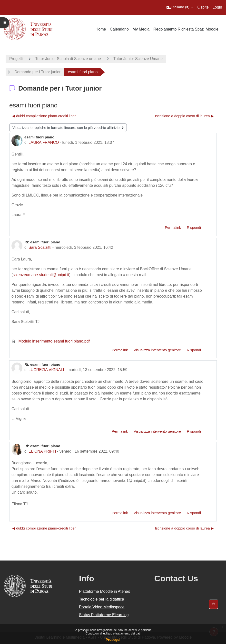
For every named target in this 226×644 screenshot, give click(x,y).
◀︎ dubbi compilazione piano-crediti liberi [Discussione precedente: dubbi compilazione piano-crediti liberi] (44, 116)
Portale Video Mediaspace (102, 607)
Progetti (16, 59)
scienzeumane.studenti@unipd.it (41, 275)
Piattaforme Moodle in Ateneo (105, 591)
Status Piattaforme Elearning (104, 615)
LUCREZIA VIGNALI (46, 370)
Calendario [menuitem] (119, 29)
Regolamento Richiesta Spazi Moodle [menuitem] (186, 29)
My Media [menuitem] (141, 29)
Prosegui (113, 640)
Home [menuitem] (101, 29)
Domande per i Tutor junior (37, 72)
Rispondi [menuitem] (194, 228)
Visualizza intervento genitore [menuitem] (157, 350)
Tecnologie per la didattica (102, 599)
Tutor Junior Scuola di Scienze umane (68, 59)
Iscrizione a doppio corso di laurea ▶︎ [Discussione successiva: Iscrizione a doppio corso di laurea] (184, 116)
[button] (179, 7)
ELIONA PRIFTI (42, 451)
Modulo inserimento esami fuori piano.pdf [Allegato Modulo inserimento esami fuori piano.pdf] (51, 341)
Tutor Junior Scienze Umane (138, 59)
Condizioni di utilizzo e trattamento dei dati (113, 634)
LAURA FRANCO (44, 142)
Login (217, 7)
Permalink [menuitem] (173, 228)
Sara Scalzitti (40, 247)
